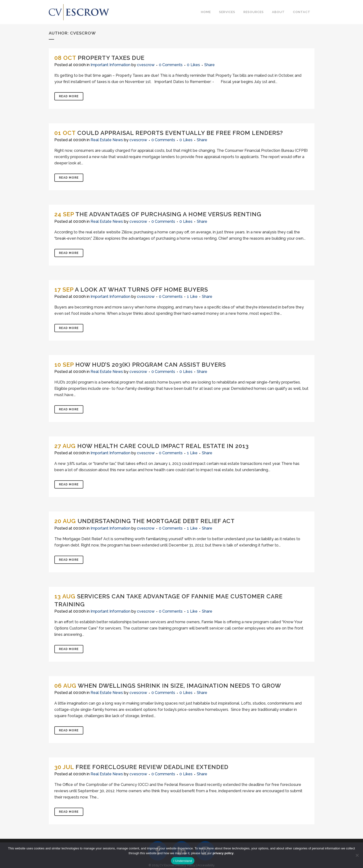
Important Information (110, 65)
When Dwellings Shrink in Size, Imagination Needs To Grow (179, 686)
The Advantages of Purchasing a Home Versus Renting (168, 214)
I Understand (183, 861)
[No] (357, 855)
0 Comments (171, 65)
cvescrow (146, 65)
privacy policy (223, 853)
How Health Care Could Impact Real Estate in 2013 (163, 446)
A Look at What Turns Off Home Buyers (141, 290)
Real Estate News (107, 140)
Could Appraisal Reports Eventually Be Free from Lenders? (180, 133)
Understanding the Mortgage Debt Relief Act (156, 521)
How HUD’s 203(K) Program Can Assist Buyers (151, 365)
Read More (69, 96)
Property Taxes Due (111, 58)
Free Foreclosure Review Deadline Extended (152, 767)
